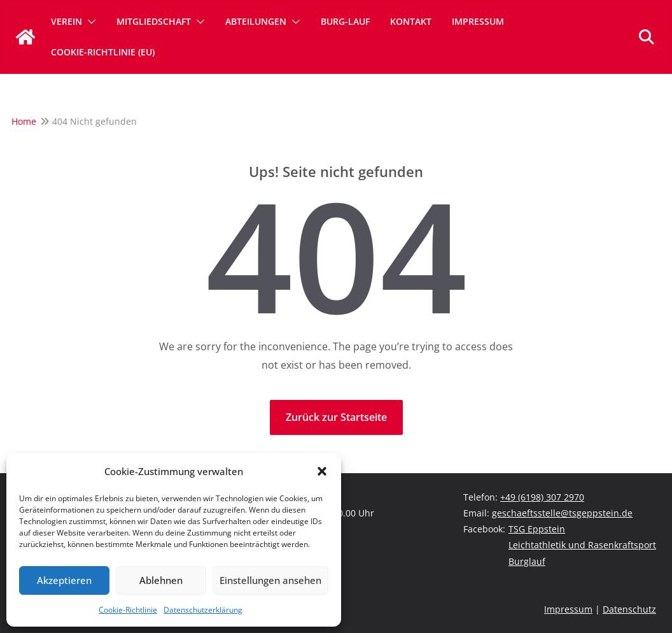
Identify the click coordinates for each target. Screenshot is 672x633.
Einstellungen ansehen (270, 580)
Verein (66, 21)
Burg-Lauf (345, 21)
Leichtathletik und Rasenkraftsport (582, 545)
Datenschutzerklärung (203, 610)
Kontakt (411, 21)
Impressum (478, 21)
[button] (322, 471)
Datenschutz (629, 609)
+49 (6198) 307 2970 (542, 497)
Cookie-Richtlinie (128, 610)
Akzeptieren (64, 580)
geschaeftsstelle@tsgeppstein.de (562, 513)
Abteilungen (256, 21)
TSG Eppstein (537, 529)
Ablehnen (161, 580)
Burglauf (527, 561)
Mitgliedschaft (154, 21)
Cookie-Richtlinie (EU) (103, 52)
